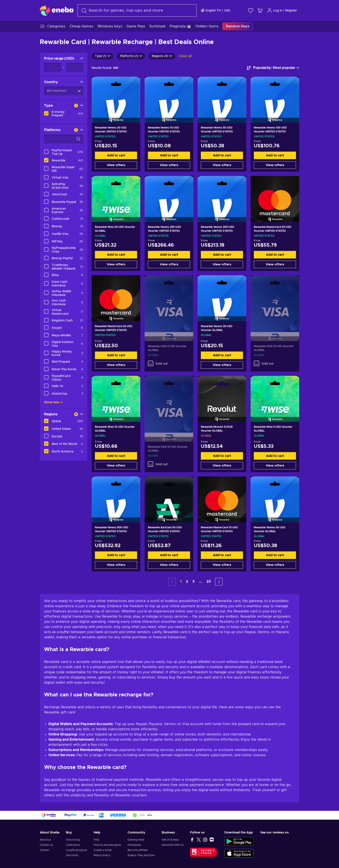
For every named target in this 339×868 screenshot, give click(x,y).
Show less (54, 402)
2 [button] (187, 582)
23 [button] (209, 582)
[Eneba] (57, 10)
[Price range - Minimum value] (52, 67)
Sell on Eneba (170, 840)
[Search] (137, 10)
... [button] (201, 582)
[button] (219, 582)
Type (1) (103, 56)
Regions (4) (162, 56)
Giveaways (134, 845)
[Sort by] (273, 68)
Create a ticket (103, 850)
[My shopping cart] (260, 10)
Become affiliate (138, 850)
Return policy (102, 855)
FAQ (96, 840)
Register (291, 11)
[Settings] (216, 10)
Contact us (46, 845)
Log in (275, 10)
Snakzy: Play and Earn (141, 855)
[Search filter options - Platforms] (64, 139)
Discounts (72, 855)
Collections (73, 845)
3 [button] (193, 582)
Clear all (185, 56)
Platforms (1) (131, 56)
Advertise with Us (173, 845)
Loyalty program (77, 850)
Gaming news (136, 840)
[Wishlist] (251, 10)
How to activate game (107, 845)
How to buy (73, 840)
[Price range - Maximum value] (75, 67)
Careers (45, 850)
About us (45, 840)
